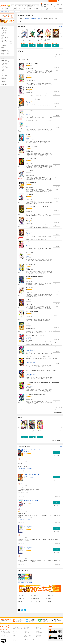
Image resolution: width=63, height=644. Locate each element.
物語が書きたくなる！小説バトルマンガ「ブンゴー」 (37, 335)
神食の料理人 (28, 135)
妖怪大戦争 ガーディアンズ (31, 147)
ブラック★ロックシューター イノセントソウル (35, 395)
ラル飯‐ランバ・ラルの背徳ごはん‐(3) (32, 450)
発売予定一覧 (4, 27)
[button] (24, 46)
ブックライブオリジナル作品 (7, 44)
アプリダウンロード (28, 630)
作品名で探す (4, 79)
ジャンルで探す (4, 76)
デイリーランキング (5, 30)
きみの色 (27, 123)
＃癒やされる (30, 520)
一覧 (61, 27)
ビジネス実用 (41, 9)
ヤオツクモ (28, 323)
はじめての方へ (55, 9)
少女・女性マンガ (14, 9)
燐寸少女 (54, 39)
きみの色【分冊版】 (30, 111)
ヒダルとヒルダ (29, 218)
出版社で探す (4, 83)
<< (20, 56)
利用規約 (38, 631)
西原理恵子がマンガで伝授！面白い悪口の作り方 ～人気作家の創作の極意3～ (42, 359)
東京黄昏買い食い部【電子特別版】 (32, 500)
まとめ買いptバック (5, 40)
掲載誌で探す (4, 82)
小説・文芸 (36, 9)
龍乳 (22, 509)
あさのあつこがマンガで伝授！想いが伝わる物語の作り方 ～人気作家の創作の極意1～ (44, 383)
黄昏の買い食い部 (29, 194)
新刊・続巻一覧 (4, 29)
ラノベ (30, 9)
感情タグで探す (4, 84)
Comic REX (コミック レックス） (32, 431)
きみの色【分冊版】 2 (29, 547)
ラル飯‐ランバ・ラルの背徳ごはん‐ (33, 99)
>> (60, 56)
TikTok (14, 639)
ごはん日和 (27, 19)
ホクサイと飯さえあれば (35, 19)
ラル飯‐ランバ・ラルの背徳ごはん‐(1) (32, 474)
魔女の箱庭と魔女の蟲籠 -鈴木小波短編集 (34, 277)
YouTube (15, 641)
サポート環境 (27, 633)
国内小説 (29, 339)
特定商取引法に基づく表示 (41, 634)
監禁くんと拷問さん (30, 87)
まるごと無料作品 (5, 37)
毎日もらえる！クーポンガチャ (7, 42)
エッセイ (33, 351)
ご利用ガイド (61, 9)
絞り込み (13, 6)
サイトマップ (38, 637)
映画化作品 (3, 35)
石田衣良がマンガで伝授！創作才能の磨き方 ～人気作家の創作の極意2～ (41, 371)
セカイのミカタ (29, 299)
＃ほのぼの (21, 520)
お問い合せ (26, 637)
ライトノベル (5, 65)
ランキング (15, 631)
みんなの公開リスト (5, 50)
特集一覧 (3, 47)
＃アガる (20, 468)
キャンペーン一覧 (5, 49)
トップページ (15, 627)
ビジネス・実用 (5, 68)
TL (25, 9)
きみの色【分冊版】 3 (29, 526)
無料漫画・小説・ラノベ (17, 629)
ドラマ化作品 (4, 34)
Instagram (15, 638)
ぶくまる (3, 55)
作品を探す (26, 629)
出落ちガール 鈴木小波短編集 (32, 311)
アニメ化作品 (4, 32)
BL (19, 9)
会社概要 (38, 627)
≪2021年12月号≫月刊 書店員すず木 (25, 583)
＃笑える (20, 494)
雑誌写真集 (47, 9)
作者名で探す (4, 80)
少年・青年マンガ (8, 9)
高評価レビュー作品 (5, 53)
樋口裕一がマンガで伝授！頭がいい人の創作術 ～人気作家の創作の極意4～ (42, 347)
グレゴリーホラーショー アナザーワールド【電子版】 (37, 206)
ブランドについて (39, 629)
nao (21, 535)
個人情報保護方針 (39, 633)
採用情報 (38, 630)
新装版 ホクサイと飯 (30, 265)
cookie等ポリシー (39, 635)
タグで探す (3, 77)
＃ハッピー (25, 520)
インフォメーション (28, 635)
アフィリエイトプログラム (29, 639)
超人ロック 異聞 (29, 253)
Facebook (15, 642)
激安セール (3, 39)
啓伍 (22, 459)
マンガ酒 (27, 242)
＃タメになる (29, 468)
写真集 (3, 71)
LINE (14, 635)
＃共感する (24, 468)
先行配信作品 (4, 45)
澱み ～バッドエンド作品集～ (32, 63)
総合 (3, 9)
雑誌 (3, 69)
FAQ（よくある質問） (28, 634)
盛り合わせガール (29, 287)
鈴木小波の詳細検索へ (58, 413)
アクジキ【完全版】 (30, 170)
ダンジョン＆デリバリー (31, 159)
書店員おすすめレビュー (6, 52)
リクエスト (26, 638)
